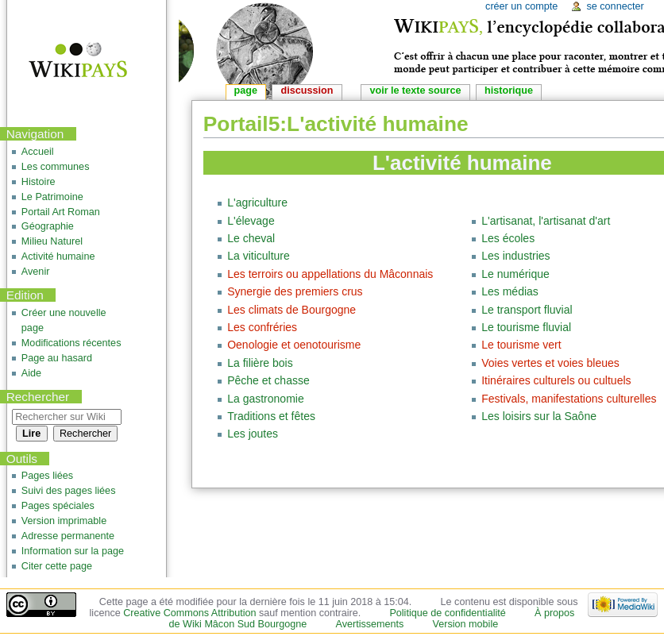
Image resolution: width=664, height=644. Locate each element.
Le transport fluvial (527, 310)
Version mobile (466, 624)
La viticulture (259, 256)
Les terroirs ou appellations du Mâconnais (330, 274)
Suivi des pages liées (69, 491)
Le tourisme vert (521, 345)
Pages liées (47, 476)
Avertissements (369, 624)
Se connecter (615, 6)
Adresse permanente (68, 536)
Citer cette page (57, 566)
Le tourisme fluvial (526, 327)
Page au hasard (57, 358)
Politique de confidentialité (447, 613)
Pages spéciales (58, 506)
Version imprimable (64, 521)
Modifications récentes (71, 343)
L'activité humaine (462, 163)
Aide (31, 373)
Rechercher (38, 397)
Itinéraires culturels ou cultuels (556, 380)
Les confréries (262, 327)
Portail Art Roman (61, 212)
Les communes (56, 167)
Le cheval (251, 238)
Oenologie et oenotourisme (294, 345)
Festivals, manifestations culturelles (569, 399)
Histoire (39, 182)
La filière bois (260, 363)
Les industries (515, 256)
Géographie (48, 226)
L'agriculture (257, 202)
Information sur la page (73, 551)
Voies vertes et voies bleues (550, 363)
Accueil (38, 152)
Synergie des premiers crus (295, 291)
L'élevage (251, 221)
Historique (509, 91)
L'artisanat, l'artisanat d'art (546, 221)
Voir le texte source (415, 91)
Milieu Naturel (52, 241)
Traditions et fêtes (271, 416)
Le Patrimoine (52, 197)
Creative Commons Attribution (189, 613)
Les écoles (508, 238)
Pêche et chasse (268, 380)
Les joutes (253, 434)
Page (246, 91)
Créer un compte (521, 6)
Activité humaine (58, 256)
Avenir (36, 272)
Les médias (510, 291)
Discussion (307, 91)
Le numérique (515, 274)
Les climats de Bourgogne (291, 310)
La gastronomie (266, 399)
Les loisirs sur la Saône (539, 416)
